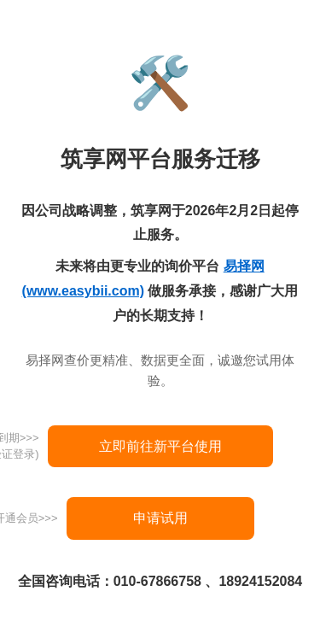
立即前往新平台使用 (160, 446)
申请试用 (160, 518)
